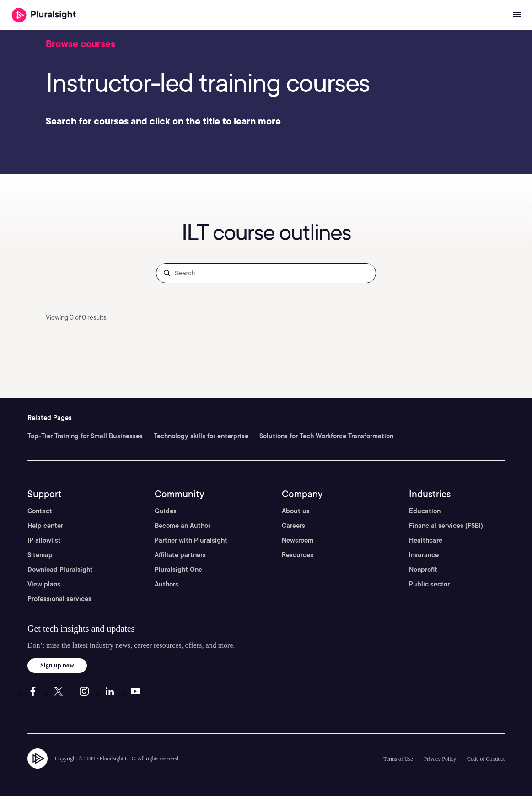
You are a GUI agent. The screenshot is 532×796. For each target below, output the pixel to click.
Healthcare (426, 540)
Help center (45, 526)
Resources (298, 555)
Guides (166, 511)
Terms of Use (398, 759)
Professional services (59, 599)
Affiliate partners (180, 555)
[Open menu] (517, 15)
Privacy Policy (440, 759)
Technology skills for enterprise (201, 436)
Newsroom (298, 540)
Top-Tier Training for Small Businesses (85, 436)
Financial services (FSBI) (446, 526)
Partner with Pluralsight (191, 540)
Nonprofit (423, 570)
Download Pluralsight (60, 570)
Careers (293, 526)
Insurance (424, 555)
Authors (167, 584)
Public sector (429, 584)
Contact (40, 511)
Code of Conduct (486, 759)
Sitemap (40, 555)
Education (425, 511)
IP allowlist (44, 540)
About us (296, 511)
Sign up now (57, 665)
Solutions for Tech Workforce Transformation (326, 436)
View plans (44, 584)
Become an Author (183, 526)
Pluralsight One (178, 570)
